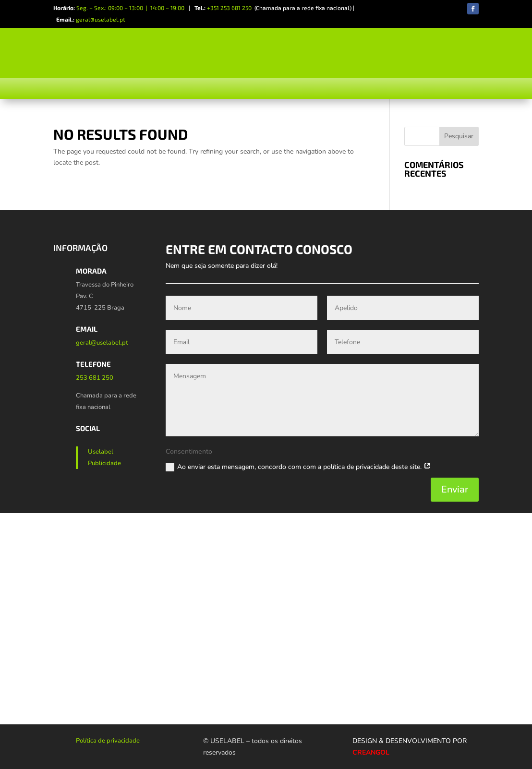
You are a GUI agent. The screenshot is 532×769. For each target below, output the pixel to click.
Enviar (455, 489)
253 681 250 (95, 378)
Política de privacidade (108, 741)
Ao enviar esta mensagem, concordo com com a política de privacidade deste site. (298, 467)
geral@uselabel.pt (101, 19)
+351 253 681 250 (229, 8)
